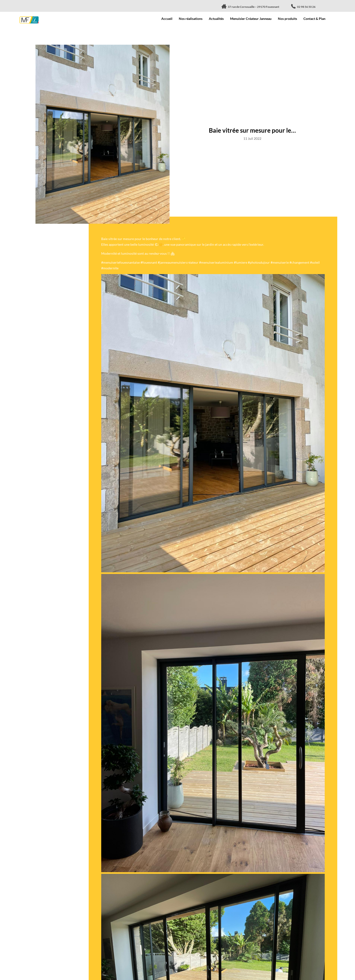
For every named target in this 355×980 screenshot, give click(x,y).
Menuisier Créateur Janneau (251, 19)
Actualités (216, 19)
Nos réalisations (191, 19)
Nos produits (287, 19)
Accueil (167, 19)
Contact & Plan (314, 19)
